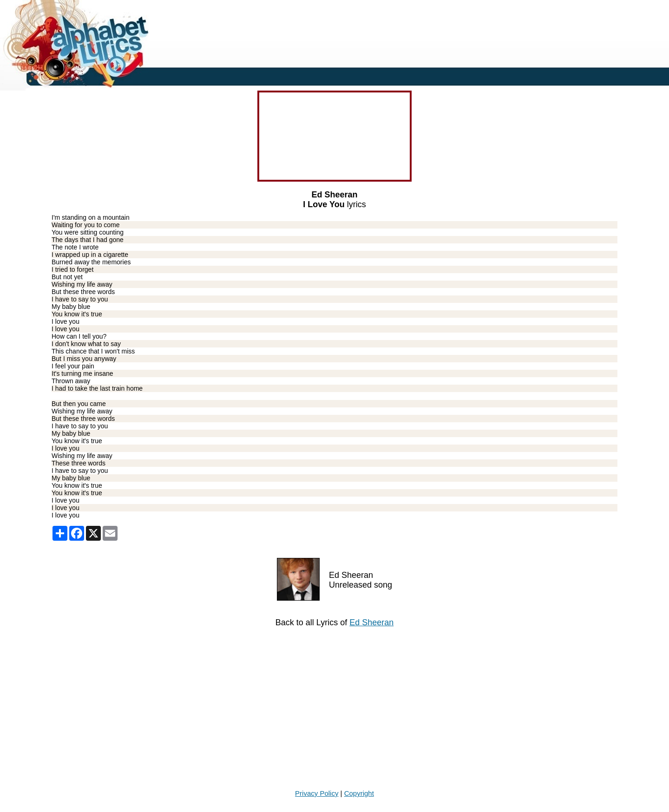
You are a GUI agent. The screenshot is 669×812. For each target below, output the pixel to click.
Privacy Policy (317, 793)
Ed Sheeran (371, 622)
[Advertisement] (279, 708)
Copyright (359, 793)
